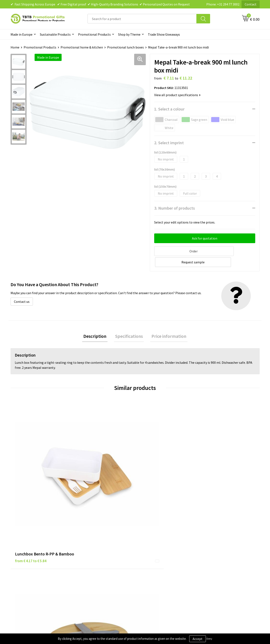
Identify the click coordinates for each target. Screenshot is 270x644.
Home (15, 47)
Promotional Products (94, 34)
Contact (251, 4)
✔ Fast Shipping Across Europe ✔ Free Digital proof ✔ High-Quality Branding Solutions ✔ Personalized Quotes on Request (100, 4)
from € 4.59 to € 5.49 (155, 465)
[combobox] (142, 19)
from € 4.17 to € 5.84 (31, 465)
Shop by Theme (129, 34)
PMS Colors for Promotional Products (106, 553)
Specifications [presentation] (129, 325)
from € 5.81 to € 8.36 (93, 465)
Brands (145, 528)
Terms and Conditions (156, 547)
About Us (208, 528)
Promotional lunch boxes (126, 47)
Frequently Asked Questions (99, 528)
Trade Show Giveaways (164, 34)
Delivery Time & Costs (94, 534)
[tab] (97, 325)
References (210, 540)
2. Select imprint (169, 143)
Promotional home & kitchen (82, 47)
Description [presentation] (97, 325)
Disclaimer (148, 540)
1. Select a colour (169, 109)
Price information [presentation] (167, 325)
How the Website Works (96, 540)
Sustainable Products (55, 34)
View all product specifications (177, 95)
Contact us (22, 290)
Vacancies (209, 534)
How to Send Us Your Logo (97, 560)
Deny (209, 639)
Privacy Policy (150, 534)
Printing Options (91, 547)
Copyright (148, 553)
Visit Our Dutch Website (219, 547)
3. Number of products (175, 208)
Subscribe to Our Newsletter (161, 560)
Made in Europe (22, 34)
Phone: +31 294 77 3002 (223, 4)
